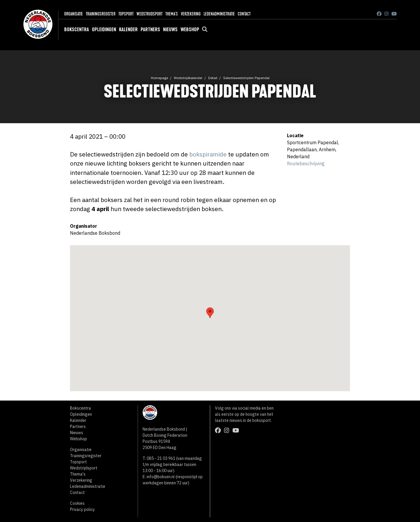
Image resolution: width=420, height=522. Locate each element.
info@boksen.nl (161, 477)
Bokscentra (77, 29)
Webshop (190, 29)
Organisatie (73, 14)
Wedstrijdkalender (188, 78)
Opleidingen (104, 29)
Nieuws (170, 29)
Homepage (159, 78)
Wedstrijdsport (149, 14)
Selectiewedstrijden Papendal (246, 78)
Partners (150, 29)
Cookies (77, 503)
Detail (213, 78)
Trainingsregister (101, 14)
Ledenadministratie (219, 14)
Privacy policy (82, 509)
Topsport (126, 14)
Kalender (128, 29)
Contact (244, 14)
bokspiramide (208, 154)
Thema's (172, 14)
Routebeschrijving (306, 163)
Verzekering (191, 14)
